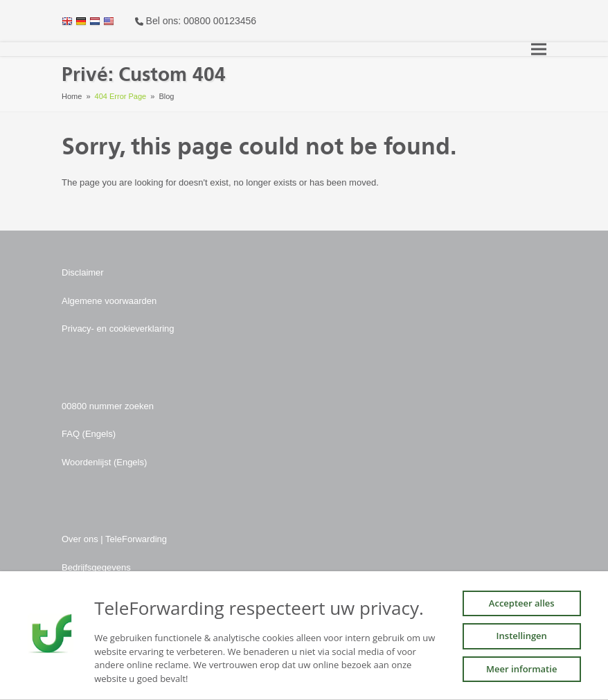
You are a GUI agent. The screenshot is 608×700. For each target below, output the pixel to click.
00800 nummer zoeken (108, 406)
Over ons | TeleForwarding (114, 539)
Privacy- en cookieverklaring (118, 329)
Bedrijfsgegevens (96, 567)
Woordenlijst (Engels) (104, 462)
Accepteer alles (522, 603)
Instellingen (522, 636)
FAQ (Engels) (89, 434)
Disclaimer (83, 272)
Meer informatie (521, 669)
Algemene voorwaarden (109, 301)
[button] (539, 50)
